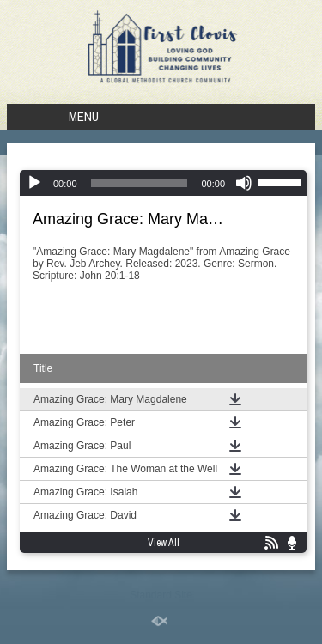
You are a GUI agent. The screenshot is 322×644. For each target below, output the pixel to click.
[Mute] (244, 183)
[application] (163, 183)
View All (164, 543)
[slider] (140, 183)
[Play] (34, 183)
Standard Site (161, 595)
